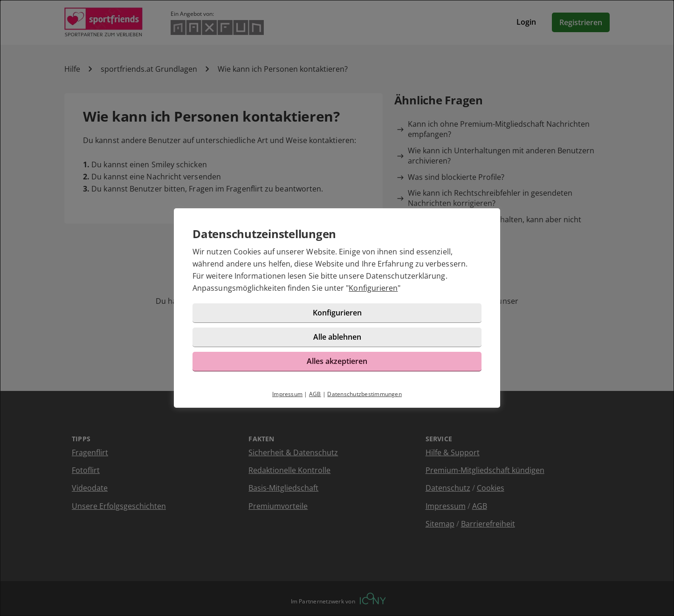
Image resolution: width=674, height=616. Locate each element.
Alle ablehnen (337, 337)
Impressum (287, 394)
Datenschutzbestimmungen (365, 394)
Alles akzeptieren (337, 361)
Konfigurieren (373, 288)
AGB (315, 394)
